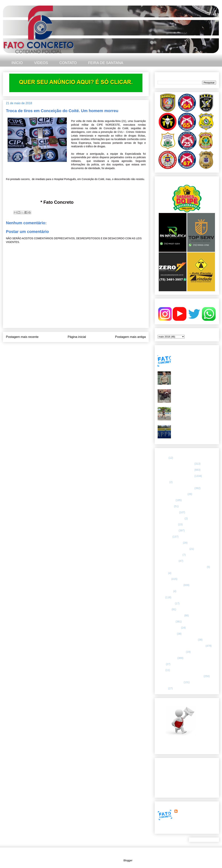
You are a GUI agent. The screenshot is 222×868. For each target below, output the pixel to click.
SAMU (161, 664)
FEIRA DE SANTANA (106, 63)
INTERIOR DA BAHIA (170, 585)
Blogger (128, 860)
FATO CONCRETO (189, 811)
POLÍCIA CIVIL (166, 622)
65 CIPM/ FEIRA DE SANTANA (176, 470)
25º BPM (163, 458)
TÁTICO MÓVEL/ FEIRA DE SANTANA (180, 676)
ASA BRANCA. (166, 500)
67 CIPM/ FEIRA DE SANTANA (176, 488)
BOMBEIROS (165, 506)
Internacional (165, 591)
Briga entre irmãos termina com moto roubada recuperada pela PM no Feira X (194, 394)
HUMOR (163, 573)
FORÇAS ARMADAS (170, 555)
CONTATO (68, 63)
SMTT (161, 670)
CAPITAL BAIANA (168, 512)
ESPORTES (165, 537)
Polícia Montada (167, 634)
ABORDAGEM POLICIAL (172, 494)
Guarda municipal (168, 561)
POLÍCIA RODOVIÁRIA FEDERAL (177, 640)
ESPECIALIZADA (168, 530)
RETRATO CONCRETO (171, 652)
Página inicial (77, 337)
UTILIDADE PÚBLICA (170, 682)
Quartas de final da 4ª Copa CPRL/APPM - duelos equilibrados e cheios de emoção (194, 430)
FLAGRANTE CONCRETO (173, 549)
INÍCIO (17, 63)
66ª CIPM (163, 482)
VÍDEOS (41, 63)
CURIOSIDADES (168, 524)
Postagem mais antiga (130, 337)
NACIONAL (164, 609)
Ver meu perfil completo (171, 829)
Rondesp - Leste (167, 658)
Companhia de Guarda (171, 518)
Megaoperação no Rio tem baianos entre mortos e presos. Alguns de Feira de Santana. (193, 358)
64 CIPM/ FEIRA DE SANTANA (176, 464)
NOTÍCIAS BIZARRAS (171, 615)
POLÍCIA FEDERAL (169, 628)
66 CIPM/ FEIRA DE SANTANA (176, 476)
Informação (164, 579)
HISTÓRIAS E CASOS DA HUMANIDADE (182, 567)
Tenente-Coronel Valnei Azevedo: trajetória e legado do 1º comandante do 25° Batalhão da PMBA (194, 376)
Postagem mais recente (22, 337)
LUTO (161, 597)
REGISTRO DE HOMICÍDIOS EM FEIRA (181, 646)
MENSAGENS (166, 603)
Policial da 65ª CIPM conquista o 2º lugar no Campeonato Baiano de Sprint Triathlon (193, 412)
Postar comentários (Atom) (81, 349)
